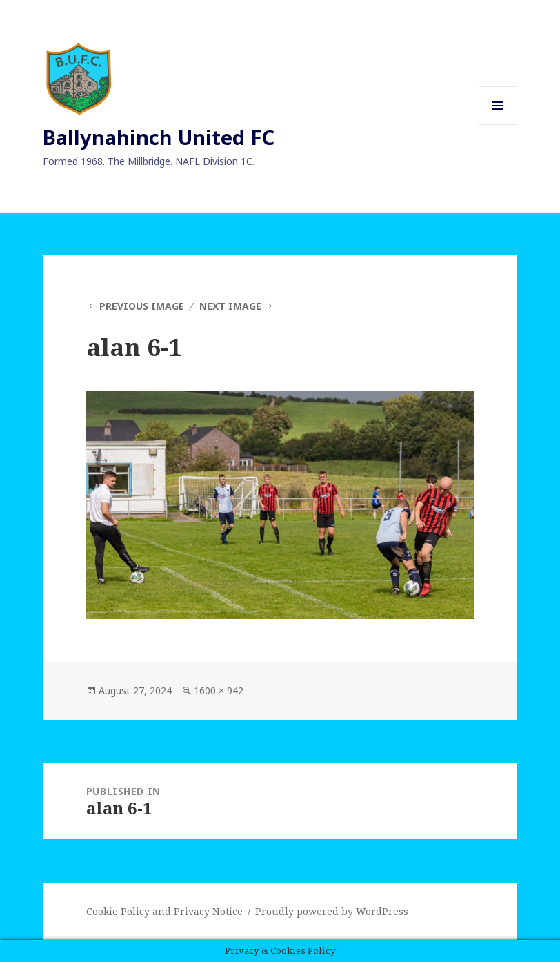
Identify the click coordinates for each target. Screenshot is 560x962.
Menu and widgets (498, 125)
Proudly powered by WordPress (332, 911)
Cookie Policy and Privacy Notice (164, 911)
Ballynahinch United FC (159, 137)
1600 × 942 (219, 690)
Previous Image (142, 306)
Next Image (230, 306)
